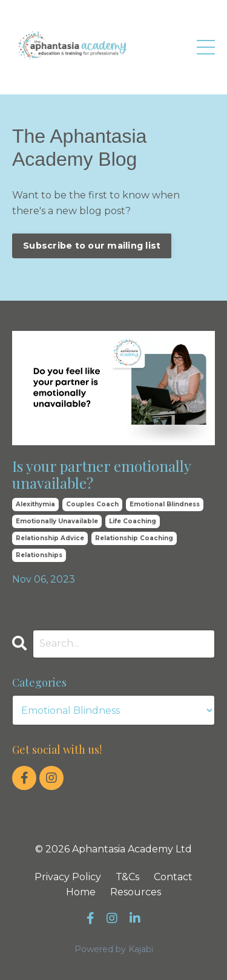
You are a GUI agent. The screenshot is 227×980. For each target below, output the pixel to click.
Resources (136, 892)
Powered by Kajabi (114, 949)
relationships (39, 555)
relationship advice (50, 538)
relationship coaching (134, 538)
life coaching (133, 521)
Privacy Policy (68, 877)
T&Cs (127, 877)
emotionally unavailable (57, 521)
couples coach (92, 504)
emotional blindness (165, 504)
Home (81, 892)
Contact (173, 877)
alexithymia (35, 504)
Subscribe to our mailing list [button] (92, 246)
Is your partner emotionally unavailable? (101, 475)
